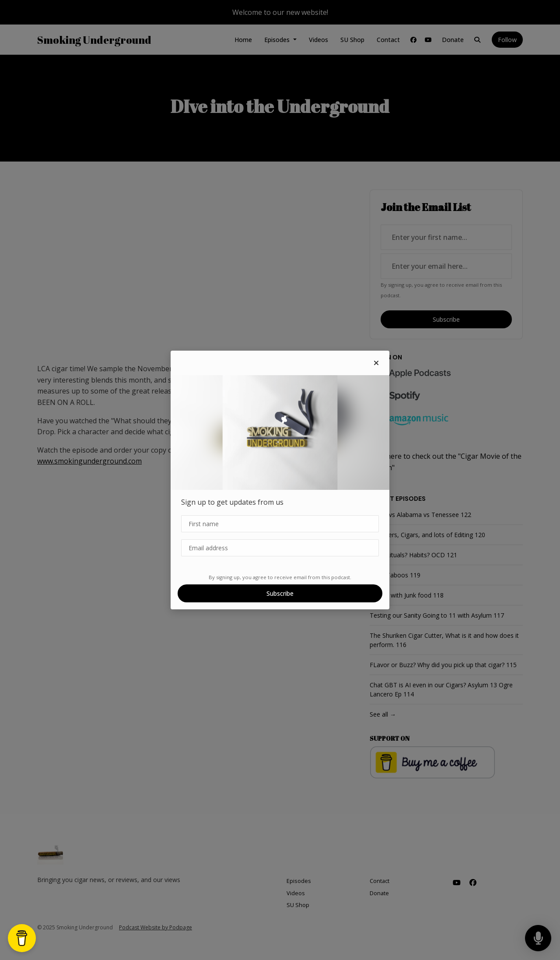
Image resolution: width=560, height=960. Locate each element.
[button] (376, 363)
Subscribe (280, 593)
